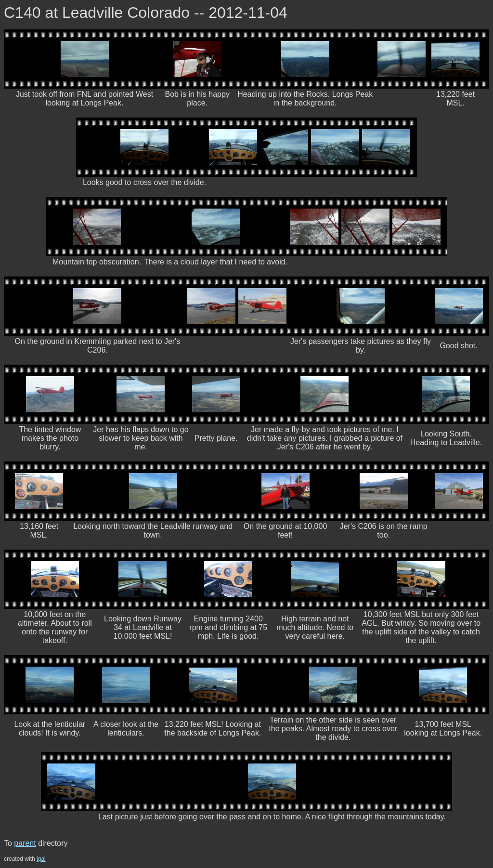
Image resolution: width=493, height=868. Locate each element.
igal (41, 859)
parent (25, 843)
